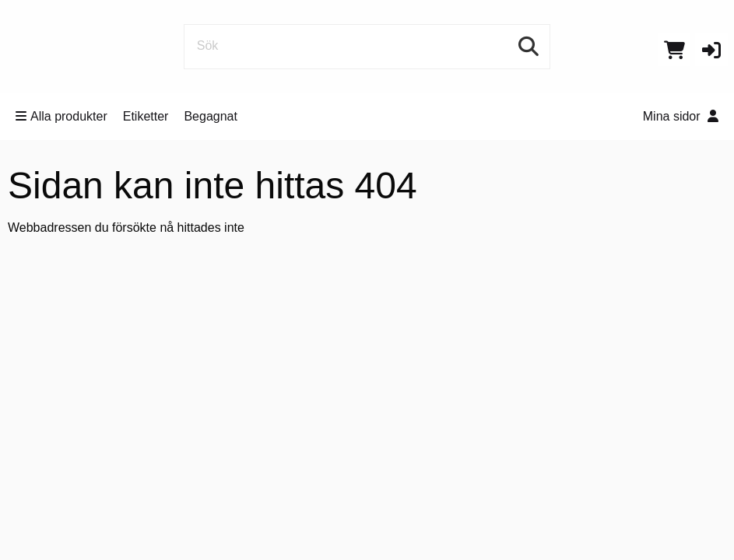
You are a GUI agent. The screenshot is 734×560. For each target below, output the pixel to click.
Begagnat (211, 116)
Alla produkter (61, 116)
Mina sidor (681, 116)
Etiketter (146, 116)
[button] (711, 50)
